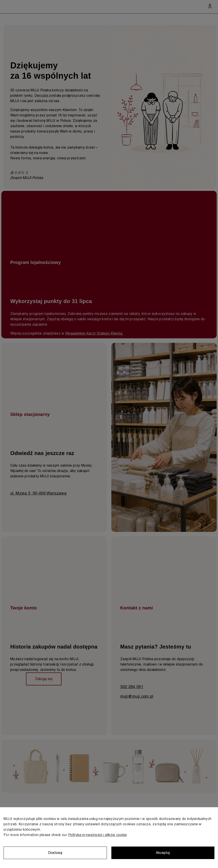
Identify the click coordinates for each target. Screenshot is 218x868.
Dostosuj (55, 853)
